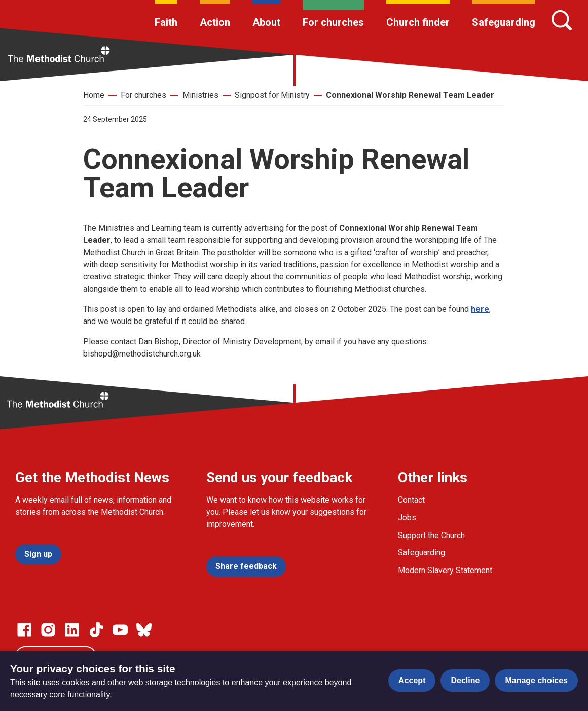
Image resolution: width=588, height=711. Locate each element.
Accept (412, 680)
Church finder (418, 22)
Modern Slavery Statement (445, 570)
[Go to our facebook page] (24, 630)
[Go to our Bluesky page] (144, 630)
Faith (166, 22)
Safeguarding (504, 22)
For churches (333, 22)
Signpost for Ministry (272, 95)
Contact (411, 500)
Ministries (200, 95)
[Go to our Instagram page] (48, 630)
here (480, 309)
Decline (465, 680)
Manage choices (536, 680)
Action (215, 22)
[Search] (562, 20)
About (266, 22)
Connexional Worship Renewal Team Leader (410, 95)
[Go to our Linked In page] (72, 630)
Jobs (407, 518)
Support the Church (431, 535)
